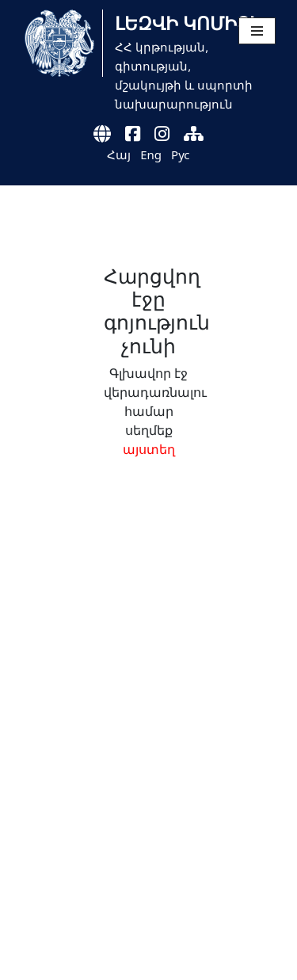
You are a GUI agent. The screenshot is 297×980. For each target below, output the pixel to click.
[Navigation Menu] (257, 31)
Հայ (119, 154)
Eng (151, 154)
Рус (181, 154)
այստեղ (149, 449)
